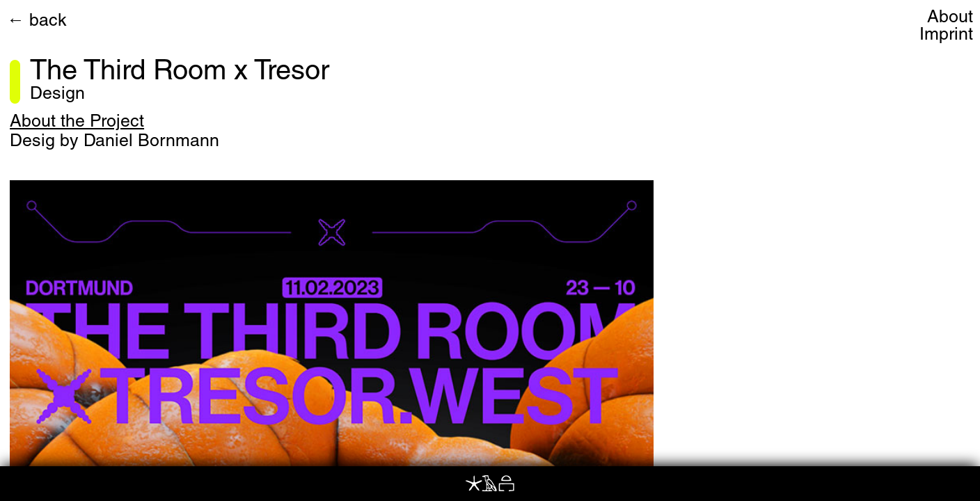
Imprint (946, 36)
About (950, 18)
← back (37, 22)
